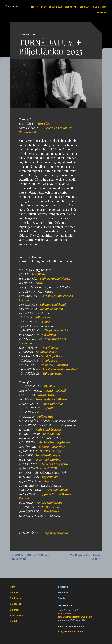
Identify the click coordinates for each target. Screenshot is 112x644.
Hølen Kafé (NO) (46, 468)
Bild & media (99, 7)
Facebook (63, 593)
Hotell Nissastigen (51, 451)
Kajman (39, 412)
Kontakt (102, 12)
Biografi (85, 7)
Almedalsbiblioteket (48, 455)
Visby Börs (43, 123)
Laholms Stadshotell (53, 304)
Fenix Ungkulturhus (47, 459)
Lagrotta (49, 408)
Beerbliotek (50, 347)
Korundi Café (51, 434)
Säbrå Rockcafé (55, 391)
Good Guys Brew (52, 356)
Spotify (61, 598)
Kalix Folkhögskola (48, 429)
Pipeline (49, 386)
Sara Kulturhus (53, 403)
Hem (32, 7)
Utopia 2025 (49, 360)
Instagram (63, 587)
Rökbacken (42, 317)
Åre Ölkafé (38, 274)
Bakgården (49, 334)
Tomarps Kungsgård (54, 365)
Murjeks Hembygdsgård (54, 442)
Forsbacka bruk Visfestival (60, 369)
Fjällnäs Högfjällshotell (55, 278)
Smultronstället (46, 352)
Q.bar (46, 322)
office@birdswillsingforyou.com (75, 617)
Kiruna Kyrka (47, 395)
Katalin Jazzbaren (51, 309)
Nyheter (42, 7)
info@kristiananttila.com (71, 632)
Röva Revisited (52, 373)
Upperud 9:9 (50, 477)
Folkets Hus (45, 416)
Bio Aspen (52, 507)
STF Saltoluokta (58, 490)
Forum (40, 283)
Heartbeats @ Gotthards (51, 399)
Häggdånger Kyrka (55, 330)
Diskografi (71, 7)
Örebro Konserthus (52, 447)
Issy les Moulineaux (49, 503)
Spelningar (55, 7)
